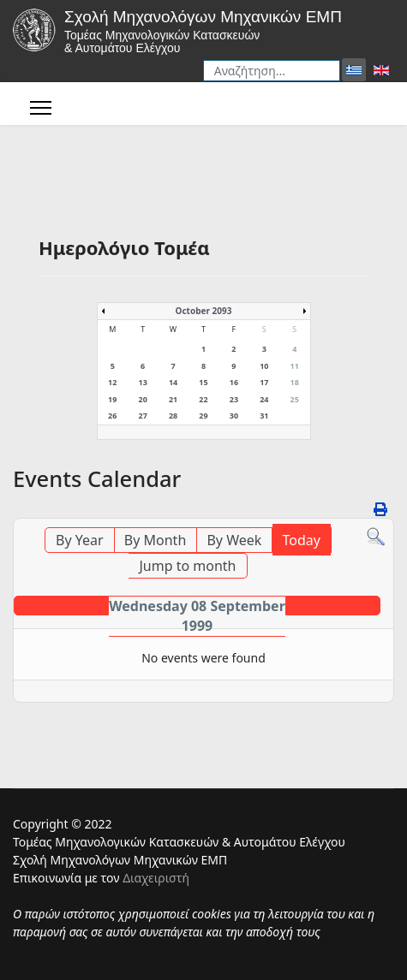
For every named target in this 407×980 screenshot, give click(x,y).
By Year (80, 540)
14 (173, 382)
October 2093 (204, 311)
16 (234, 382)
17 (264, 382)
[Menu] (41, 108)
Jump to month (187, 566)
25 (295, 399)
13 (142, 382)
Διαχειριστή (156, 878)
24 (264, 399)
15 (203, 382)
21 (173, 399)
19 (112, 399)
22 (203, 399)
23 (234, 399)
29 (203, 416)
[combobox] (272, 71)
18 (295, 382)
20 (142, 399)
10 (264, 366)
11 (295, 366)
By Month (155, 540)
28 (173, 416)
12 (112, 382)
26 (112, 416)
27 (142, 416)
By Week (234, 540)
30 (234, 416)
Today (302, 540)
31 (264, 416)
